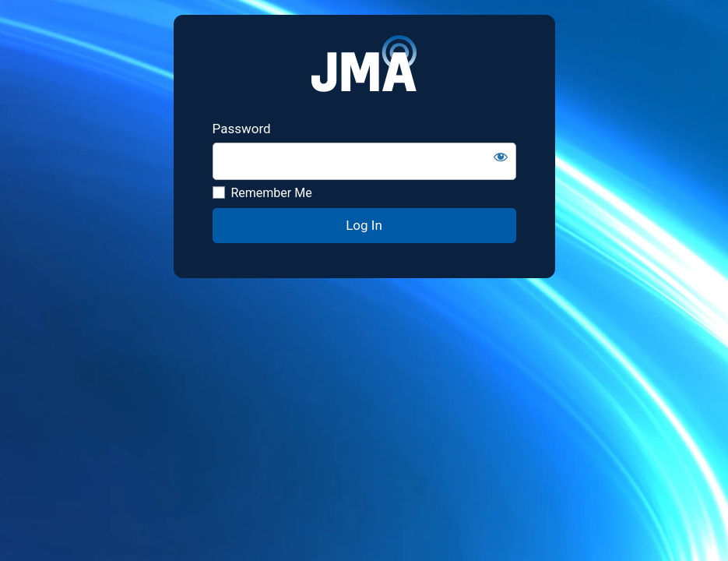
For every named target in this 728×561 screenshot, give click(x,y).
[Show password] (501, 157)
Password (242, 129)
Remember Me (262, 193)
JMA (364, 68)
